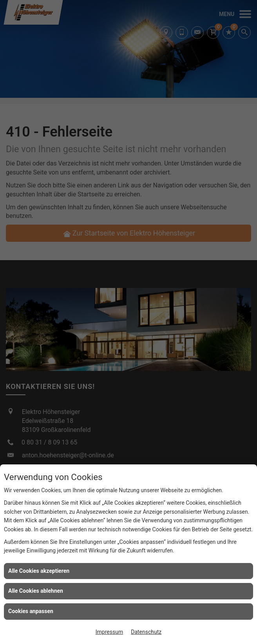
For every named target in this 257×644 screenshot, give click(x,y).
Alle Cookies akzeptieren (39, 571)
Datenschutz (146, 632)
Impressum (109, 632)
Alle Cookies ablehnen (36, 591)
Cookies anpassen (31, 611)
